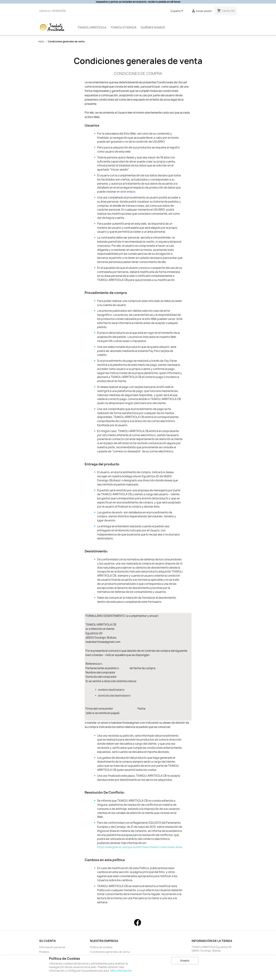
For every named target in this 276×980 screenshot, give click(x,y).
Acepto (185, 961)
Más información (121, 971)
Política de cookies (101, 947)
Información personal (52, 947)
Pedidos (44, 952)
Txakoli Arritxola (92, 27)
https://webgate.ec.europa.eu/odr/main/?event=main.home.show (140, 847)
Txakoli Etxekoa (123, 27)
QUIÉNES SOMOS (153, 27)
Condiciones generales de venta (110, 952)
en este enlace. (126, 192)
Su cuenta (47, 941)
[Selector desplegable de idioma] (177, 11)
